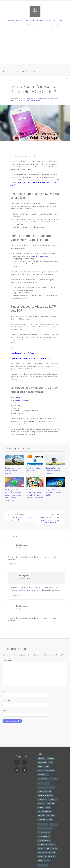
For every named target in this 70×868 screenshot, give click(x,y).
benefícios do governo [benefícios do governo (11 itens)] (47, 771)
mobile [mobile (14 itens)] (41, 848)
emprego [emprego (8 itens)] (42, 803)
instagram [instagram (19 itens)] (51, 816)
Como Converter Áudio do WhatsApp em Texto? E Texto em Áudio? (48, 519)
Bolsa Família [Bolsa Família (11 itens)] (43, 775)
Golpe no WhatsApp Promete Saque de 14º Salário (54, 492)
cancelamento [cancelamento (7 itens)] (44, 779)
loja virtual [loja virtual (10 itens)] (43, 824)
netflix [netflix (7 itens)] (42, 853)
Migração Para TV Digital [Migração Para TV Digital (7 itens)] (47, 844)
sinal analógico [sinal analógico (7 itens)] (44, 861)
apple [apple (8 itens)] (41, 767)
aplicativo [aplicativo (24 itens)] (51, 758)
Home (6, 72)
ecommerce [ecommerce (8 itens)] (53, 799)
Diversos (39, 20)
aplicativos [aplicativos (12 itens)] (43, 762)
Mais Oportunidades (27, 25)
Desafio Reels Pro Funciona (37, 183)
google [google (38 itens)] (42, 816)
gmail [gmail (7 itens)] (48, 807)
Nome (7, 691)
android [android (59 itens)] (42, 758)
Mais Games (13, 25)
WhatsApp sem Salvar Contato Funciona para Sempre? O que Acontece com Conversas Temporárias (14, 495)
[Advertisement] (35, 52)
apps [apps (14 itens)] (47, 767)
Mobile (23, 101)
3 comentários (28, 98)
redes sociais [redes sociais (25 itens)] (51, 853)
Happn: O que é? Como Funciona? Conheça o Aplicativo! (13, 471)
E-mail (7, 701)
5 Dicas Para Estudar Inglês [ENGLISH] (21, 517)
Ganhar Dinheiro (50, 20)
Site (6, 711)
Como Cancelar (30, 20)
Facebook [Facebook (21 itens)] (51, 803)
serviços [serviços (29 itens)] (52, 857)
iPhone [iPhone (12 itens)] (50, 820)
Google (60, 20)
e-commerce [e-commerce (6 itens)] (43, 799)
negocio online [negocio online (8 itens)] (52, 848)
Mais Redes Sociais (42, 25)
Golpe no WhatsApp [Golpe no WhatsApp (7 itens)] (45, 812)
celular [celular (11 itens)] (54, 779)
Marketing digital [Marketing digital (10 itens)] (45, 840)
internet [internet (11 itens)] (42, 820)
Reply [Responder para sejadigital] (16, 596)
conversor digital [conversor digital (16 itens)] (45, 791)
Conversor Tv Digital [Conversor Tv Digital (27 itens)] (46, 795)
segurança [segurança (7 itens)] (43, 857)
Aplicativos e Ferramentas (15, 20)
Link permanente (23, 548)
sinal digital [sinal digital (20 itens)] (43, 865)
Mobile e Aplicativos (33, 101)
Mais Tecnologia (54, 25)
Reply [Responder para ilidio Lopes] (13, 565)
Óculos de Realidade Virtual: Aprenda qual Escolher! (53, 471)
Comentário (9, 660)
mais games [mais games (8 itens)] (54, 824)
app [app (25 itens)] (51, 762)
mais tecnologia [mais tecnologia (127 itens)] (44, 836)
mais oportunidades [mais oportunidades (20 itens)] (46, 828)
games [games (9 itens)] (41, 807)
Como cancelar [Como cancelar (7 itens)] (44, 783)
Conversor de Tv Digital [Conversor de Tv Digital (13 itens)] (47, 787)
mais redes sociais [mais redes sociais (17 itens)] (45, 832)
